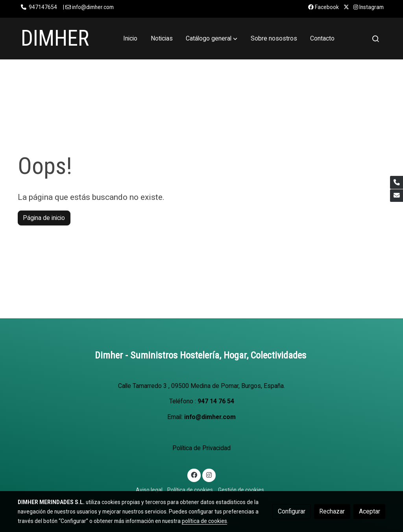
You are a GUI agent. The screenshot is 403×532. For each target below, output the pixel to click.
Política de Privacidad (201, 448)
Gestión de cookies (241, 490)
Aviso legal (149, 490)
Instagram (369, 7)
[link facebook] (194, 475)
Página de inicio (44, 218)
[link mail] (397, 196)
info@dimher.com (210, 417)
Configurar (292, 511)
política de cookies (204, 521)
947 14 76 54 (216, 401)
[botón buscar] (375, 39)
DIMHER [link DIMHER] (55, 38)
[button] (212, 39)
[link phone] (397, 182)
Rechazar (332, 511)
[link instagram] (209, 475)
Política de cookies (190, 490)
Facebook (324, 7)
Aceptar (370, 511)
